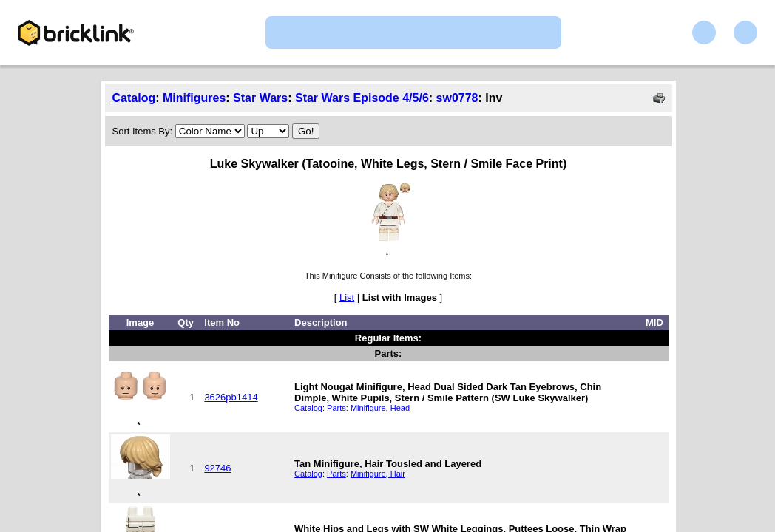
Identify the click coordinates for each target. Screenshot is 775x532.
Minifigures (194, 98)
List (347, 297)
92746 (217, 468)
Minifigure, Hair (378, 474)
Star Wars (260, 98)
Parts (336, 408)
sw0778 (457, 98)
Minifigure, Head (380, 408)
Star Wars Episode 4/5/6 (362, 98)
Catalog (134, 98)
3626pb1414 (231, 397)
